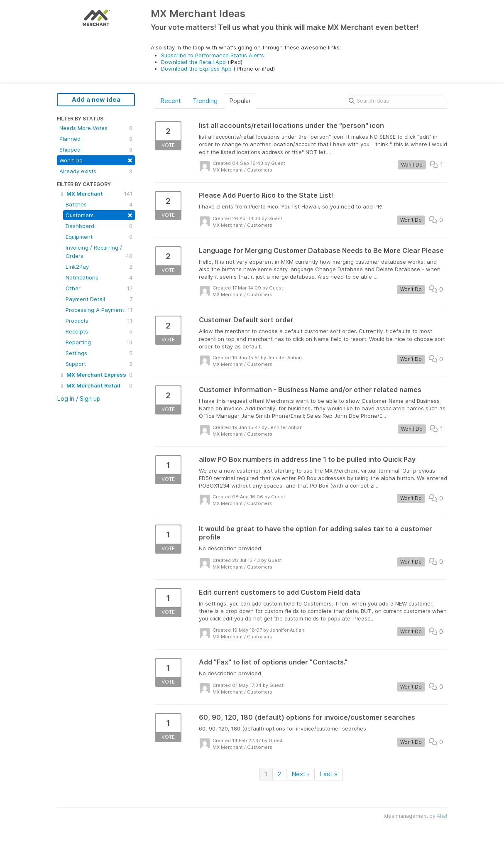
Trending (205, 101)
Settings (99, 353)
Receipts (99, 331)
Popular (240, 101)
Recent (171, 101)
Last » (329, 774)
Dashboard (99, 226)
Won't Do (96, 160)
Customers (99, 215)
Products (99, 321)
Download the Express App (196, 69)
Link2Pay (99, 267)
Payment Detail (99, 299)
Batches (99, 204)
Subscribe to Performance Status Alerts (213, 55)
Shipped (96, 150)
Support (99, 364)
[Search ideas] (396, 101)
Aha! (442, 816)
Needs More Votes (96, 128)
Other (99, 288)
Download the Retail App (193, 62)
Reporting (99, 342)
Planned (96, 139)
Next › (300, 774)
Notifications (99, 277)
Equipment (99, 237)
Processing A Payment (99, 310)
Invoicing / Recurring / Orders (99, 252)
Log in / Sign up (79, 398)
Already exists (96, 171)
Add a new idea (96, 99)
